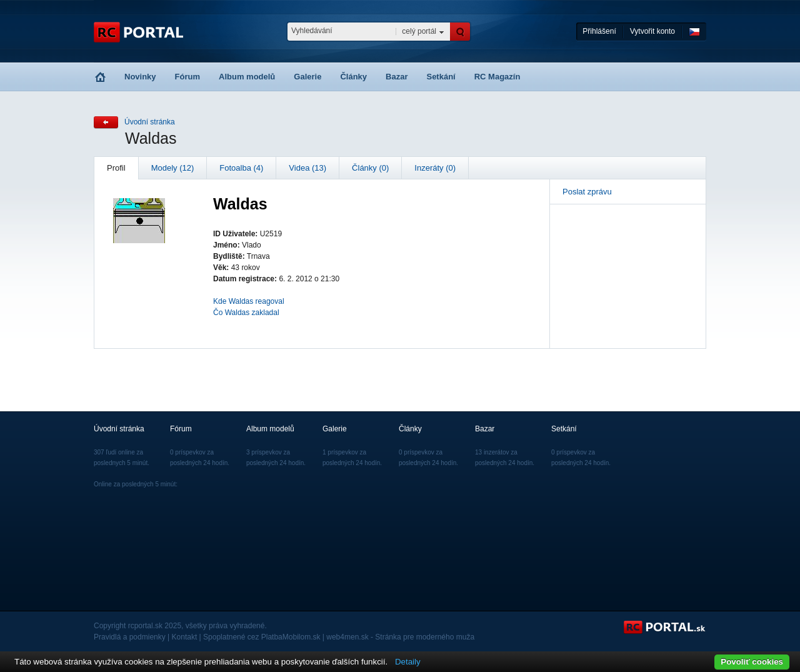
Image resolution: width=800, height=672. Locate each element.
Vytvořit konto (652, 31)
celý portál (419, 31)
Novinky (140, 77)
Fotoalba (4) (241, 168)
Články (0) (370, 168)
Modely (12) (173, 168)
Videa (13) (307, 168)
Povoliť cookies (752, 662)
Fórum (187, 77)
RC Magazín (497, 77)
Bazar (397, 77)
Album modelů (247, 77)
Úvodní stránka (150, 122)
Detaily (408, 662)
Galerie (307, 77)
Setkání (441, 77)
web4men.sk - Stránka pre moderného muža (400, 637)
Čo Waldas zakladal (246, 313)
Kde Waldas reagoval (249, 301)
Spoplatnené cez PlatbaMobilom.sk (262, 637)
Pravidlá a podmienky (130, 637)
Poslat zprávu (587, 192)
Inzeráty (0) (435, 168)
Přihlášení (599, 31)
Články (353, 77)
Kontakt (185, 637)
